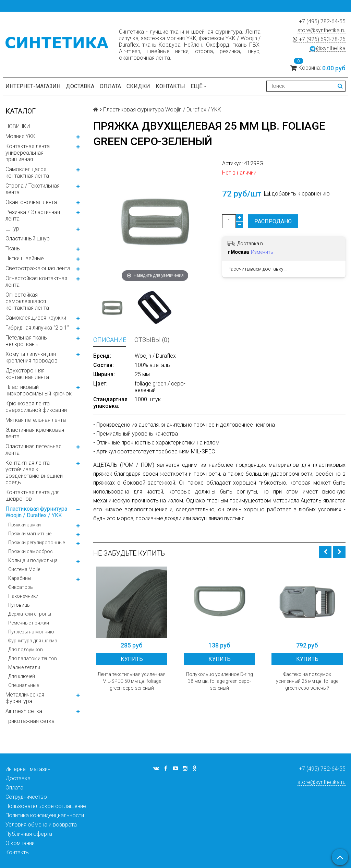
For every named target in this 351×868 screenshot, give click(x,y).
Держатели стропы (30, 614)
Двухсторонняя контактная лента (27, 374)
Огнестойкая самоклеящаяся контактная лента (27, 301)
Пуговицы (19, 605)
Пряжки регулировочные (37, 543)
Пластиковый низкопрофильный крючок (39, 390)
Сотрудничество (26, 797)
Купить (132, 659)
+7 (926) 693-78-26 (319, 39)
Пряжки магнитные (30, 534)
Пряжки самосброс (31, 551)
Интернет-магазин (33, 86)
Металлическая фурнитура (25, 698)
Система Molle (24, 569)
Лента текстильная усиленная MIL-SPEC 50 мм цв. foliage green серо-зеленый (132, 681)
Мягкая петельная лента (36, 420)
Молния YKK (21, 136)
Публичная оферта (29, 834)
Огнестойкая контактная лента (36, 282)
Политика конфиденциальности (45, 815)
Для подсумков (26, 650)
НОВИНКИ (18, 126)
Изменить (262, 252)
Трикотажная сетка (30, 721)
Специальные (23, 685)
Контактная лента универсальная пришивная (28, 153)
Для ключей (22, 676)
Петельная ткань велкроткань (26, 341)
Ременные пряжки (29, 623)
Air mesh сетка (24, 711)
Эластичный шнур (28, 239)
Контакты (170, 86)
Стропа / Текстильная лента (33, 189)
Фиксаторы (21, 587)
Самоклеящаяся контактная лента (27, 173)
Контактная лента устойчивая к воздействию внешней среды (34, 473)
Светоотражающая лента (38, 268)
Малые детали (24, 667)
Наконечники (23, 596)
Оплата (110, 86)
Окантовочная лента (31, 202)
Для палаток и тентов (33, 658)
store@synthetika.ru (322, 30)
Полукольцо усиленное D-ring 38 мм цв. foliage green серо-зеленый (220, 681)
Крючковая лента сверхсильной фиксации (36, 407)
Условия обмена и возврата (41, 825)
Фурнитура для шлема (33, 641)
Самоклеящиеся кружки (36, 318)
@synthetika (327, 48)
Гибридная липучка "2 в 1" (37, 328)
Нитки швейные (25, 258)
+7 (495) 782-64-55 (322, 21)
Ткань (13, 248)
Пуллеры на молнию (31, 632)
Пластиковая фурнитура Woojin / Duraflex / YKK (36, 512)
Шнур (12, 229)
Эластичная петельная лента (33, 450)
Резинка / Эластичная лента (33, 215)
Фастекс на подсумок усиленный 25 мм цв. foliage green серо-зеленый (307, 681)
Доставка (80, 86)
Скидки (138, 86)
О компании (20, 843)
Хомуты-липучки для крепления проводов (32, 357)
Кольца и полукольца (33, 560)
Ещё (199, 86)
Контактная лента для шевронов (33, 496)
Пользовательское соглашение (46, 806)
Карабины (20, 578)
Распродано (273, 221)
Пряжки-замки (25, 525)
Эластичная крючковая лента (35, 433)
